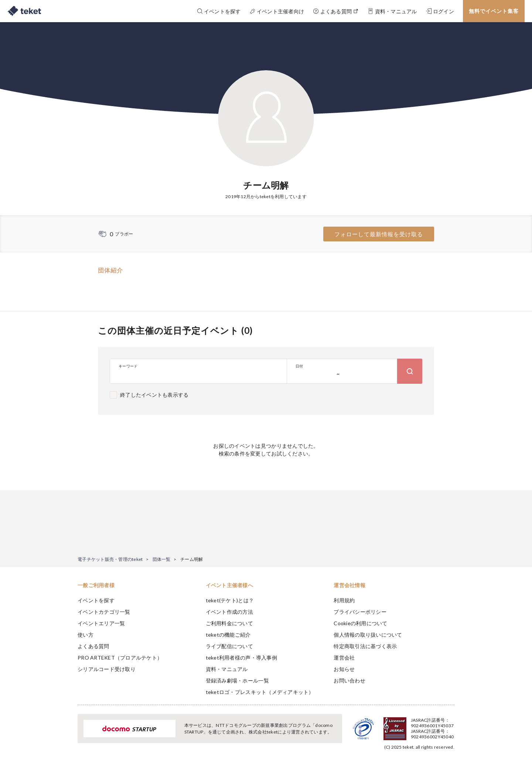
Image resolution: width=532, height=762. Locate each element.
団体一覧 (162, 559)
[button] (66, 735)
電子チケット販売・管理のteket (110, 559)
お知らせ (344, 669)
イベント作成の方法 (229, 612)
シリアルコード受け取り (107, 669)
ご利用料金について (229, 623)
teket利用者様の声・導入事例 (241, 658)
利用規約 (344, 600)
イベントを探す (96, 600)
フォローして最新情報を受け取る (379, 234)
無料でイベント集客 (494, 11)
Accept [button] (450, 725)
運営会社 (344, 658)
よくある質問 (93, 646)
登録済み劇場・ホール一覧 (237, 680)
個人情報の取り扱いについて (368, 635)
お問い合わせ (349, 680)
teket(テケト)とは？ (230, 600)
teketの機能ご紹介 (228, 635)
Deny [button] (412, 725)
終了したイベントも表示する (154, 395)
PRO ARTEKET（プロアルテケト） (120, 658)
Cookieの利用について (360, 623)
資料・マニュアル (227, 669)
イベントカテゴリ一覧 (104, 612)
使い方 (86, 635)
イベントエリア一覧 (101, 623)
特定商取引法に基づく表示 (365, 646)
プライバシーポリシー (360, 612)
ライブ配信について (229, 646)
